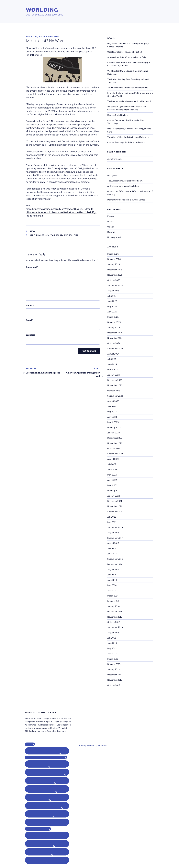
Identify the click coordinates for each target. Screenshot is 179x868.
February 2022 (114, 490)
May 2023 (112, 412)
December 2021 (115, 501)
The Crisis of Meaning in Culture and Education (128, 137)
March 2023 (113, 422)
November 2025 (115, 275)
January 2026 (114, 264)
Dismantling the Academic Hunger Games (126, 200)
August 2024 (113, 354)
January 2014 (113, 606)
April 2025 (112, 312)
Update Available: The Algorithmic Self (125, 52)
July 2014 (112, 575)
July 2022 (112, 464)
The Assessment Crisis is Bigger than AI (125, 181)
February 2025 (114, 322)
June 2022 (112, 470)
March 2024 (113, 369)
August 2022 (113, 459)
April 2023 (112, 417)
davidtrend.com (114, 159)
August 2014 (113, 569)
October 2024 (114, 343)
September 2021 (115, 512)
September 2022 (115, 454)
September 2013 (115, 627)
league (58, 235)
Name (30, 305)
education (42, 235)
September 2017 (115, 538)
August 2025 (113, 291)
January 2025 (114, 327)
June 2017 (112, 554)
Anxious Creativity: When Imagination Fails (127, 57)
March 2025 (113, 317)
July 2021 (112, 517)
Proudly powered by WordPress (93, 745)
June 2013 (112, 643)
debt (32, 235)
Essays (111, 216)
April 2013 (112, 654)
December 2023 (115, 380)
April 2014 (112, 591)
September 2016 (115, 559)
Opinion (111, 227)
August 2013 (113, 633)
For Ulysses (112, 175)
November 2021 (115, 506)
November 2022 (115, 443)
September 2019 (115, 527)
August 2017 (113, 543)
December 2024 (115, 333)
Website (30, 335)
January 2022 (113, 496)
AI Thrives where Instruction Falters (123, 186)
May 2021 (112, 522)
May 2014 (112, 585)
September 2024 (115, 349)
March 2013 (113, 659)
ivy (51, 235)
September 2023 (115, 396)
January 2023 (114, 433)
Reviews (111, 232)
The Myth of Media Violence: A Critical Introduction (130, 101)
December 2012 (115, 675)
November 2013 (115, 617)
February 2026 (114, 259)
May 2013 (112, 648)
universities (71, 235)
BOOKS (111, 38)
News (33, 231)
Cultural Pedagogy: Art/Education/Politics (126, 142)
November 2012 (115, 680)
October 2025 (114, 280)
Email (30, 320)
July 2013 (112, 638)
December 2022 (115, 438)
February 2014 (114, 601)
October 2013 (114, 622)
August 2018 (113, 533)
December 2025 (115, 270)
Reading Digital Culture (118, 115)
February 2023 (114, 427)
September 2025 (115, 285)
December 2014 (115, 564)
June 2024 (112, 364)
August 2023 (113, 401)
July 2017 (112, 548)
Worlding (42, 10)
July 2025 (112, 296)
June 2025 (112, 301)
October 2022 (114, 448)
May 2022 (112, 475)
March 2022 (113, 485)
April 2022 (112, 480)
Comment (32, 267)
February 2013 (114, 664)
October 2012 (114, 685)
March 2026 (113, 254)
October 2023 (114, 391)
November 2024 (115, 338)
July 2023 (112, 406)
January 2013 (113, 669)
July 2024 (112, 359)
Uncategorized (114, 237)
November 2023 (115, 385)
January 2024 (114, 375)
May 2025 (112, 306)
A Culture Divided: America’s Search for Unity (128, 88)
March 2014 (113, 596)
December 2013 (115, 611)
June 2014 (112, 580)
